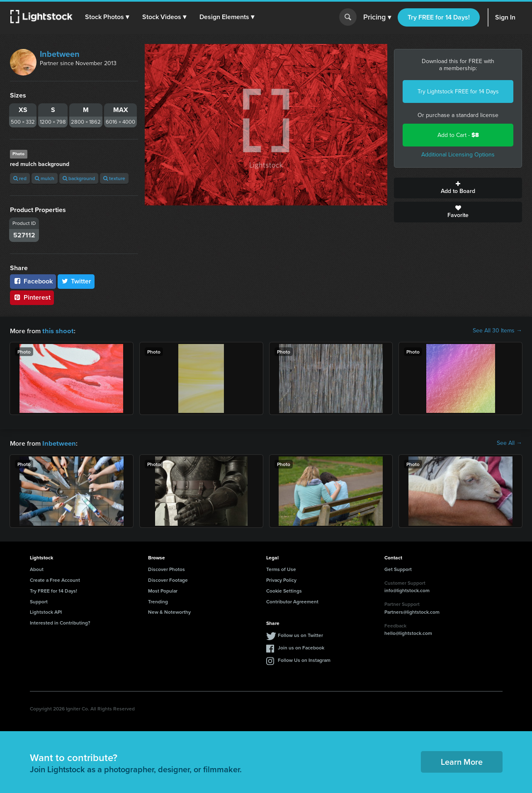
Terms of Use (281, 568)
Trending (158, 601)
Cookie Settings (284, 590)
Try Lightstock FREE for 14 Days (458, 91)
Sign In (505, 17)
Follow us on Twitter (300, 634)
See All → (509, 443)
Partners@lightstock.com (412, 611)
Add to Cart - (458, 135)
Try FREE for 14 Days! (439, 17)
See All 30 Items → (497, 331)
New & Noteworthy (169, 611)
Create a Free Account (55, 579)
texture (114, 178)
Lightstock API (46, 611)
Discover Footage (168, 579)
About (37, 568)
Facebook (33, 281)
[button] (107, 17)
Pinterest (32, 297)
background (79, 178)
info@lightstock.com (407, 589)
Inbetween (60, 54)
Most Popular (163, 590)
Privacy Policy (281, 579)
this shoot (57, 331)
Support (39, 601)
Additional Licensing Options (458, 155)
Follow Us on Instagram (304, 659)
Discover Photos (166, 568)
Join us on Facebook (301, 647)
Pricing (377, 17)
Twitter (76, 281)
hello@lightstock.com (408, 632)
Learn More (462, 761)
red (20, 178)
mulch (45, 178)
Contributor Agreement (292, 601)
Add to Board (458, 188)
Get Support (398, 568)
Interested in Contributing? (60, 622)
